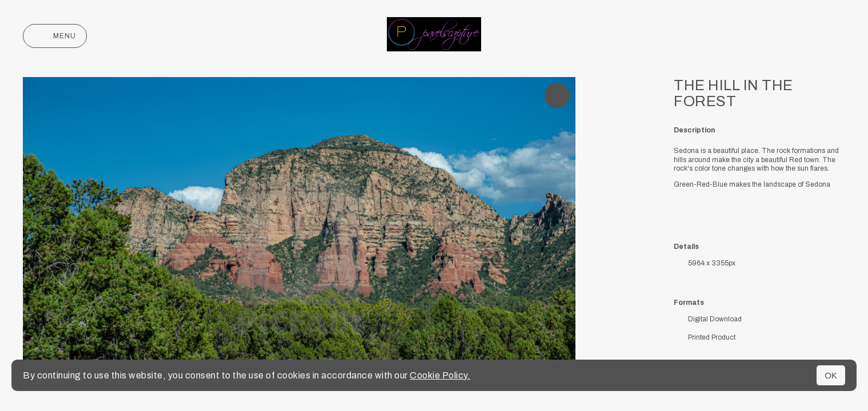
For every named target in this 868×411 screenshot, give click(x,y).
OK (831, 375)
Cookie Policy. (440, 375)
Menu (55, 36)
